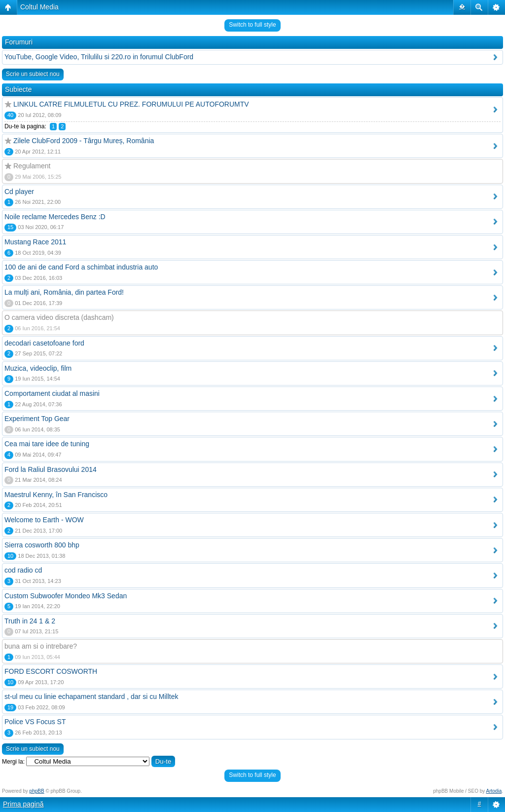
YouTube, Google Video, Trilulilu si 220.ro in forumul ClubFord (99, 57)
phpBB (37, 791)
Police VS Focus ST (35, 722)
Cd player (19, 192)
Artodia (494, 791)
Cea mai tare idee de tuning (47, 444)
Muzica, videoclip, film (38, 368)
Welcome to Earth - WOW (44, 520)
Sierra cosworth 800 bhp (42, 545)
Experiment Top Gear (37, 419)
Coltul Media (39, 7)
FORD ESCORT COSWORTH (51, 671)
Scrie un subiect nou (33, 74)
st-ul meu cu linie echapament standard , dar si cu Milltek (91, 696)
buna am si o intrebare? (41, 646)
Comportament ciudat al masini (52, 393)
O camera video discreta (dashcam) (59, 317)
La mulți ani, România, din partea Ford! (64, 292)
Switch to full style (252, 25)
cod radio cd (23, 570)
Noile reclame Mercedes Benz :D (55, 217)
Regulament (32, 166)
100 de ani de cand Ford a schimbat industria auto (81, 267)
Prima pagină (23, 804)
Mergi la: (13, 762)
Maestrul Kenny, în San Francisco (56, 495)
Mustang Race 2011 (35, 242)
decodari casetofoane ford (44, 343)
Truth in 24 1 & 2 (30, 621)
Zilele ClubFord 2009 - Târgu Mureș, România (84, 141)
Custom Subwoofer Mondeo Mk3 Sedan (66, 596)
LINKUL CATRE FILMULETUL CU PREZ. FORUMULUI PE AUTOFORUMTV (131, 104)
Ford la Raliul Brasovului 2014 (51, 469)
